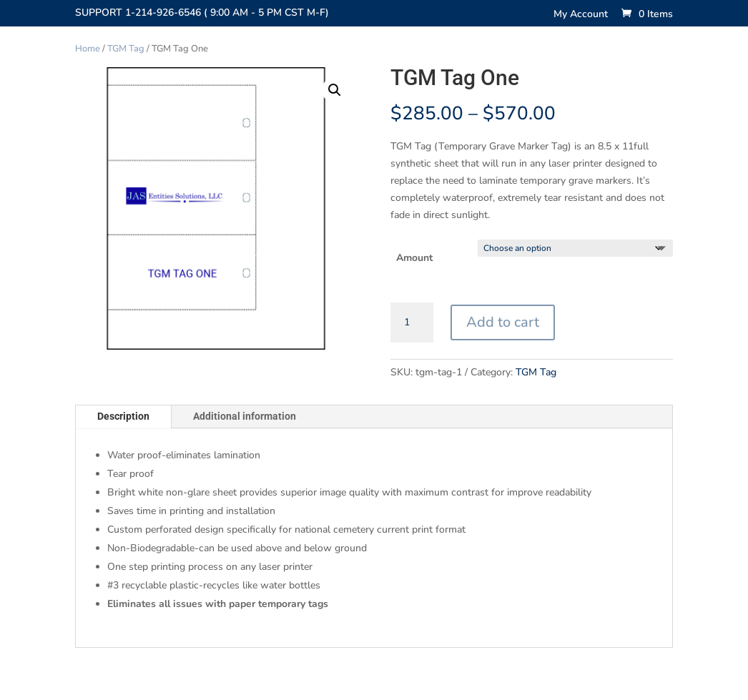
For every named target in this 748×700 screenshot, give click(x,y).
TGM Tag (126, 49)
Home (88, 49)
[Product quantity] (412, 322)
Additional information (245, 416)
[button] (335, 90)
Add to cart (503, 322)
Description (123, 416)
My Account (581, 15)
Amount (414, 258)
